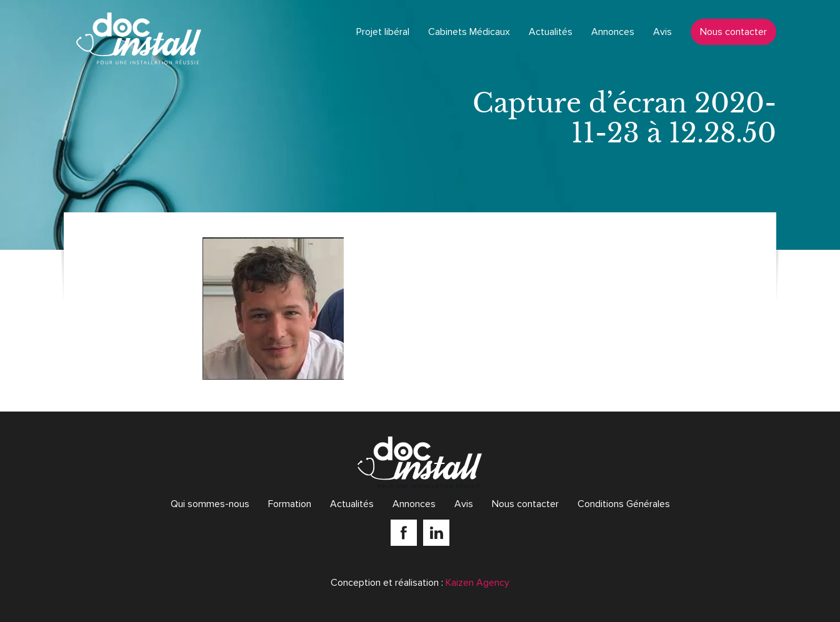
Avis (662, 32)
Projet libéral (383, 32)
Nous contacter (733, 32)
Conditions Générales (624, 504)
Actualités (551, 32)
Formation (290, 504)
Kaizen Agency (477, 583)
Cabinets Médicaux (469, 32)
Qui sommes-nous (210, 504)
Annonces (613, 32)
